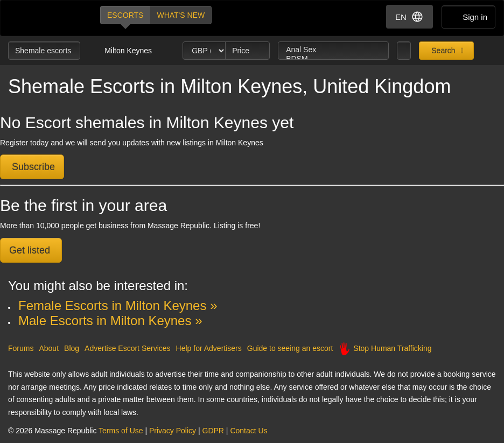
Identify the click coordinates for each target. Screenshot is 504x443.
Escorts (125, 15)
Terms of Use (121, 431)
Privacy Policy (173, 431)
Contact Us (248, 431)
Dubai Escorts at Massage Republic (45, 18)
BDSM (333, 59)
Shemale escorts (44, 51)
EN (409, 17)
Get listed (31, 250)
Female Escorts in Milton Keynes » (118, 305)
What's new (181, 15)
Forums (21, 348)
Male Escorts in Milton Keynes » (110, 321)
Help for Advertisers (209, 348)
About (49, 348)
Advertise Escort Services (128, 348)
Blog (72, 348)
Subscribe (32, 167)
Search (442, 51)
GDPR (213, 431)
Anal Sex (333, 50)
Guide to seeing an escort (290, 348)
